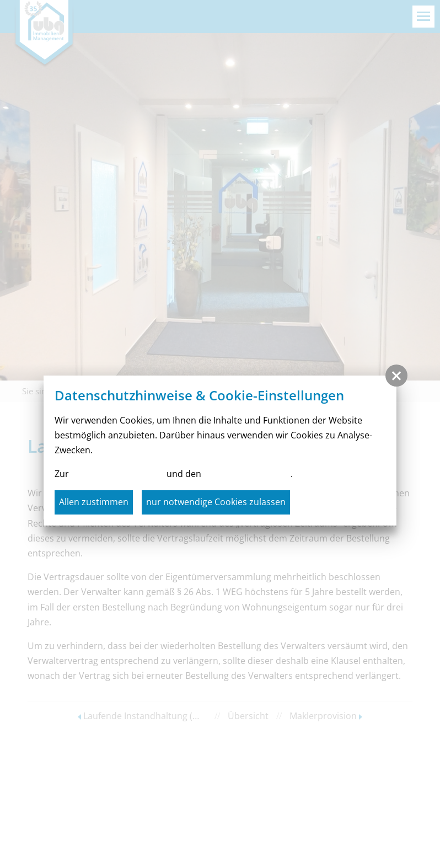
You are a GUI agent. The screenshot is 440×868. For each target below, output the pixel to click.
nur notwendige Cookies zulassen (216, 502)
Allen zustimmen (94, 502)
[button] (396, 376)
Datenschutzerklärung (118, 474)
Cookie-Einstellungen (247, 474)
